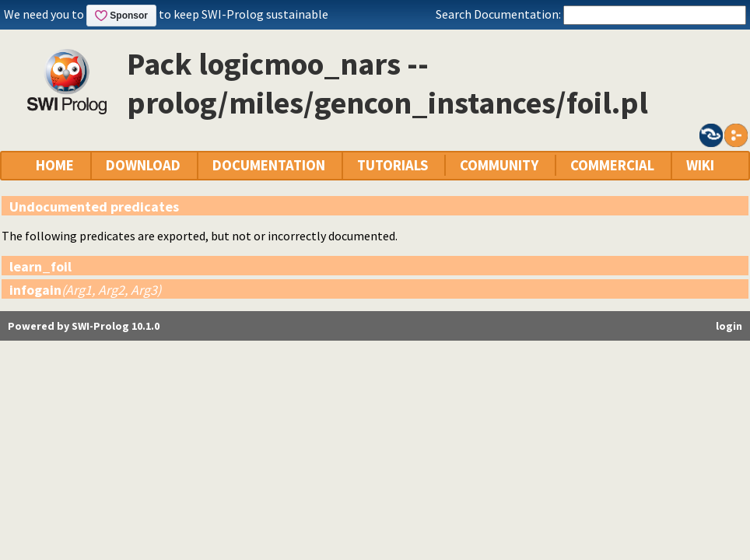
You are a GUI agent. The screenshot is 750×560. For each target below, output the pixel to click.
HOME (55, 165)
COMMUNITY (499, 165)
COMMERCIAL (612, 165)
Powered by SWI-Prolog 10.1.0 (84, 326)
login (729, 326)
